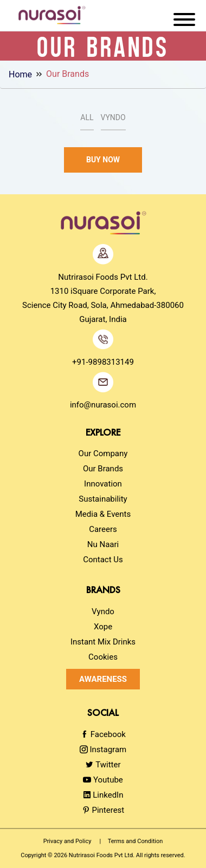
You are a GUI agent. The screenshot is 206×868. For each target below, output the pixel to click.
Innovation (103, 484)
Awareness (103, 679)
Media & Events (103, 514)
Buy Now (103, 160)
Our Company (103, 453)
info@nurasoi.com (103, 405)
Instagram (103, 749)
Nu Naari (103, 544)
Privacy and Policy (67, 841)
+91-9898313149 (103, 362)
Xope (103, 627)
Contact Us (103, 560)
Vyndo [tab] (113, 117)
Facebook (103, 734)
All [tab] (87, 117)
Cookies (103, 657)
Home (20, 74)
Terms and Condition (136, 841)
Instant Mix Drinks (103, 642)
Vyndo (103, 611)
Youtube (103, 780)
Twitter (103, 765)
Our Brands (67, 74)
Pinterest (103, 810)
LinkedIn (103, 795)
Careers (103, 529)
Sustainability (103, 499)
